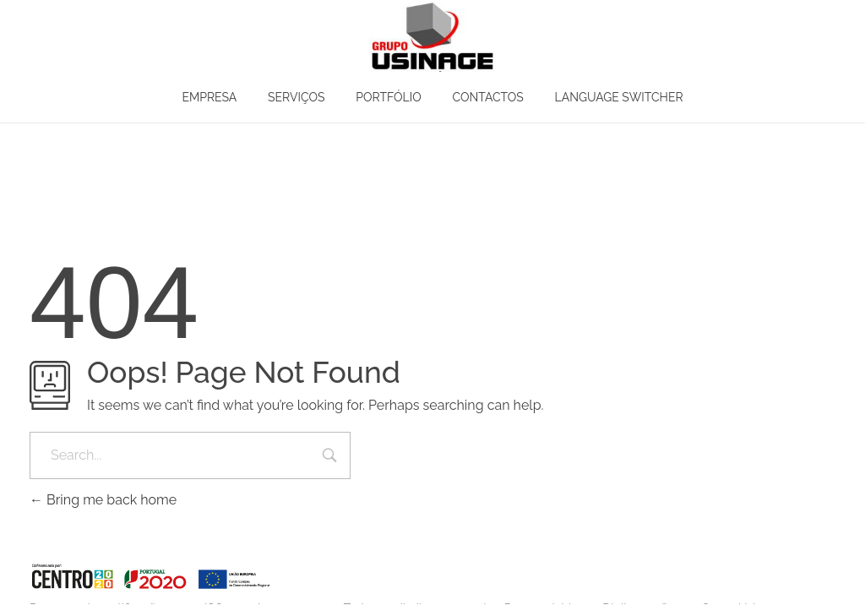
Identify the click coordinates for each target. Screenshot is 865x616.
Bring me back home (103, 500)
